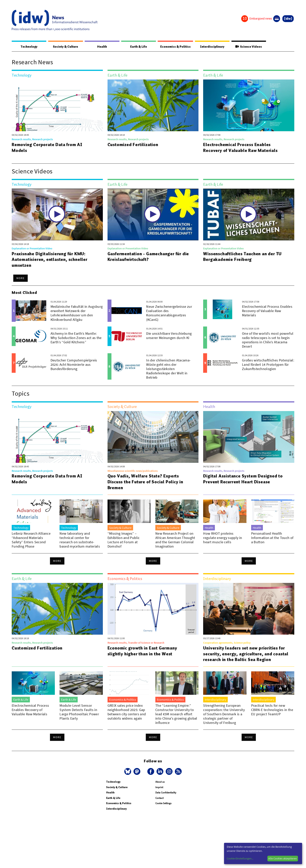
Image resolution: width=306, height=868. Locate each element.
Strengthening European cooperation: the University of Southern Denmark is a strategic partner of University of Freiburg (224, 714)
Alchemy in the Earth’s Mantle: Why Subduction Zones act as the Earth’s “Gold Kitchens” (76, 338)
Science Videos (249, 47)
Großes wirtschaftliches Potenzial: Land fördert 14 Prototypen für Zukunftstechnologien (268, 365)
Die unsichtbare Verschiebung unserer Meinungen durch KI (169, 336)
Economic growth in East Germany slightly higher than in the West (143, 651)
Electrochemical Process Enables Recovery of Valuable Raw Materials (241, 148)
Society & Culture (65, 47)
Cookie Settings (163, 803)
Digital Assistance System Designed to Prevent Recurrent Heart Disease (244, 479)
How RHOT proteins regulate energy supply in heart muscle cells (223, 538)
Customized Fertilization (133, 145)
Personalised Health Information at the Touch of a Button (272, 538)
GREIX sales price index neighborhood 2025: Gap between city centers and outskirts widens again (127, 712)
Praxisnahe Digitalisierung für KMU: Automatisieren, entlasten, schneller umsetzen (50, 260)
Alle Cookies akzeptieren (283, 858)
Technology (29, 47)
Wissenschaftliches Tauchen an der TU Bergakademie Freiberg (243, 257)
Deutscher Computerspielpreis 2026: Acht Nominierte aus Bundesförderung (74, 365)
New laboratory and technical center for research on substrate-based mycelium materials (80, 540)
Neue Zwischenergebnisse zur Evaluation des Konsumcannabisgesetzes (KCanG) (169, 313)
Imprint (159, 787)
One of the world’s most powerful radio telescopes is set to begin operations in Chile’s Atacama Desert (268, 340)
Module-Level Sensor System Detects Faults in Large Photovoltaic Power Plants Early (79, 712)
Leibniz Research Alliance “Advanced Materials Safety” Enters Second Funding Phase (31, 540)
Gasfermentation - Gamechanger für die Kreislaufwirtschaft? (149, 257)
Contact (159, 798)
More (20, 278)
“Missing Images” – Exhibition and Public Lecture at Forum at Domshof (124, 540)
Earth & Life (138, 47)
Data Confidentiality (166, 793)
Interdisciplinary (213, 47)
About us (160, 782)
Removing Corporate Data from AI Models (47, 148)
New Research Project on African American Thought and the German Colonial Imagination (175, 540)
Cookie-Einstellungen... (240, 858)
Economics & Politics (175, 47)
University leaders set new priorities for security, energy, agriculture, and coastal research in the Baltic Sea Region (246, 654)
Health (101, 47)
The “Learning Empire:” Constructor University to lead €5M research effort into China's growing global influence (176, 714)
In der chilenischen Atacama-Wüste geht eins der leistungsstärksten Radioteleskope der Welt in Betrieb (168, 369)
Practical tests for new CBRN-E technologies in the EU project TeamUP (272, 710)
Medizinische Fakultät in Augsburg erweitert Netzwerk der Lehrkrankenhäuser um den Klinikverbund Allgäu (77, 313)
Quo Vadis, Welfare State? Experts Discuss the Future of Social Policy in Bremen (146, 482)
